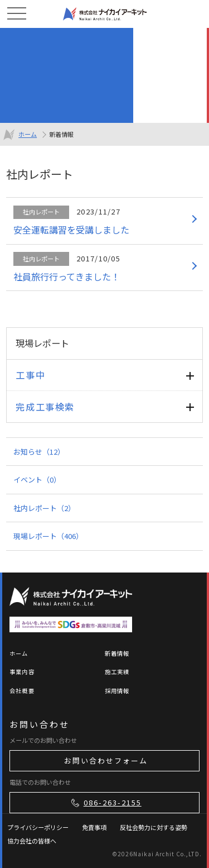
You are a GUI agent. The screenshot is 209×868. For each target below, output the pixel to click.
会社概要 (22, 691)
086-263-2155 (105, 803)
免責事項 (94, 827)
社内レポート (44, 508)
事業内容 (22, 672)
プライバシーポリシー (38, 827)
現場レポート (48, 536)
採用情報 (117, 691)
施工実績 (117, 672)
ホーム (28, 134)
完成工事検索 (45, 407)
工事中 (30, 375)
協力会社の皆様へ (32, 841)
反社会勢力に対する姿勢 (154, 827)
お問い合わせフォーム (106, 760)
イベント (37, 480)
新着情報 (117, 653)
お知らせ (39, 452)
